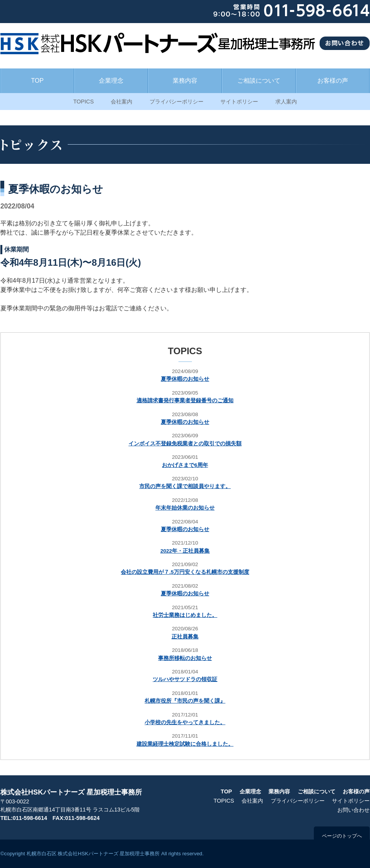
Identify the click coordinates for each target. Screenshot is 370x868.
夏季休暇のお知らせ (185, 379)
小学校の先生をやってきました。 (185, 722)
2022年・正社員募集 (185, 551)
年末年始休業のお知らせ (185, 508)
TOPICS (83, 102)
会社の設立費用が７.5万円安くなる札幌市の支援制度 (185, 572)
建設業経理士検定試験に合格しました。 (185, 744)
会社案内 (122, 102)
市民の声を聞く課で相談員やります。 (185, 486)
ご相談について (259, 81)
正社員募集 (185, 637)
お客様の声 (333, 81)
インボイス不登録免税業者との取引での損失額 (185, 444)
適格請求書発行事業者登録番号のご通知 (185, 401)
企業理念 (111, 81)
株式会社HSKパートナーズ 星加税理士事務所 (71, 792)
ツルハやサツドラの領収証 (185, 679)
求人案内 (286, 102)
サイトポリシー (239, 102)
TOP (37, 81)
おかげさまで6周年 (185, 465)
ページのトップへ (342, 836)
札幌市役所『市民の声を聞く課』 (185, 701)
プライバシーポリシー (177, 102)
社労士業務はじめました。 (185, 615)
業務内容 (185, 81)
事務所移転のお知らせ (185, 658)
